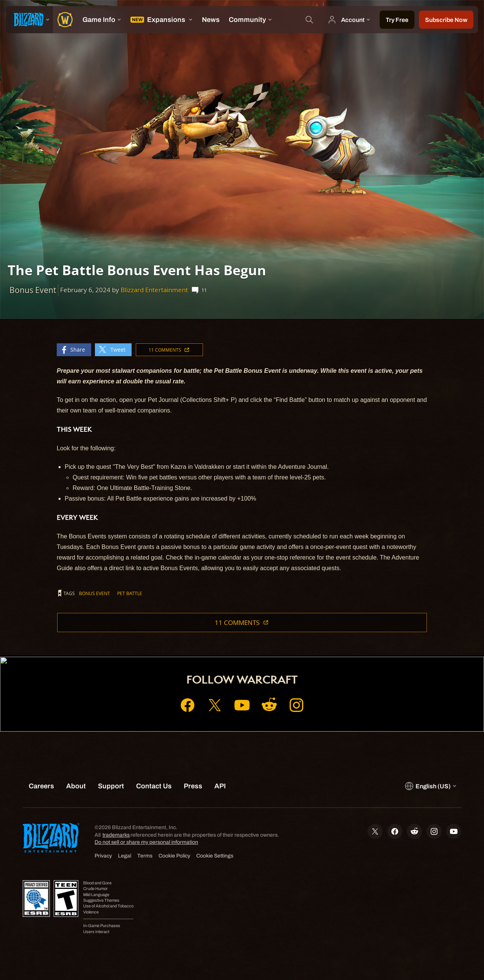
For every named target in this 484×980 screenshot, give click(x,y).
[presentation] (29, 20)
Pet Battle (130, 593)
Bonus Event (95, 593)
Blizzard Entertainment (154, 290)
